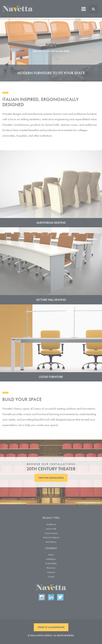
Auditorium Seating (51, 223)
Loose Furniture (51, 377)
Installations (51, 559)
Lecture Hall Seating (51, 300)
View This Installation (51, 478)
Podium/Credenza (51, 537)
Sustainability (51, 563)
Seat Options (51, 542)
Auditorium (51, 524)
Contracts (51, 572)
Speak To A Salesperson (51, 627)
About (51, 555)
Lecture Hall (51, 529)
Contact (51, 577)
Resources (51, 568)
